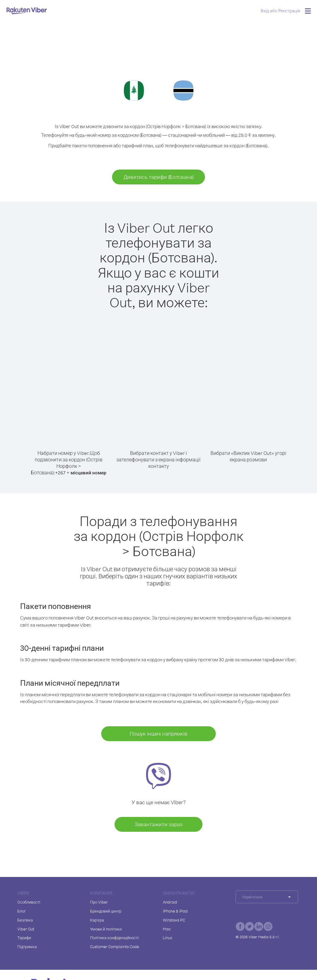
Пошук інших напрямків (159, 734)
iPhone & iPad (175, 911)
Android (170, 902)
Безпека (25, 920)
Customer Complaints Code (115, 947)
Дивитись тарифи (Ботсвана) (159, 177)
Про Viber (99, 902)
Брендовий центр (106, 911)
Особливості (29, 902)
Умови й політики (106, 929)
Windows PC (174, 920)
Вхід (265, 11)
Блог (22, 911)
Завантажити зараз (159, 824)
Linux (167, 938)
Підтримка (27, 947)
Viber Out (26, 929)
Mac (167, 929)
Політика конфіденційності (114, 938)
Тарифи (24, 938)
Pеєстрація (289, 11)
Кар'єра (97, 920)
